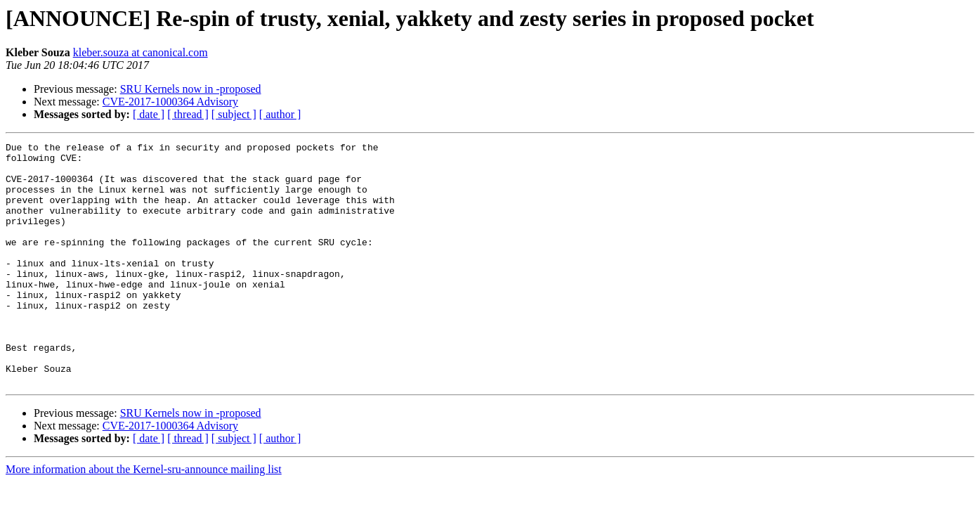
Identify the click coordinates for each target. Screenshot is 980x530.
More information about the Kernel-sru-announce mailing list (144, 518)
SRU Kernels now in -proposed (191, 89)
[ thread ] (188, 114)
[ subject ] (234, 114)
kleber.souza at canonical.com (141, 52)
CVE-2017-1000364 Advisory (170, 102)
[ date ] (149, 114)
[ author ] (280, 114)
